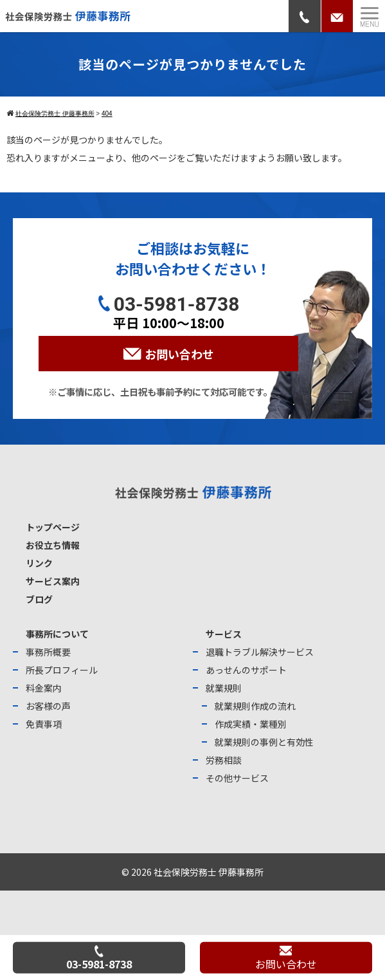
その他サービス (237, 778)
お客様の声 (48, 706)
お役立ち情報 (53, 545)
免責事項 (44, 724)
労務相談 (224, 760)
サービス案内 (53, 581)
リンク (39, 563)
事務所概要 (48, 652)
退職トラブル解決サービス (260, 652)
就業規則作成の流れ (255, 706)
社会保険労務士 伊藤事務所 (209, 872)
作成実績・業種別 (251, 724)
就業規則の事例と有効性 (264, 742)
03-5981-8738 (99, 958)
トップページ (53, 527)
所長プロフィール (62, 670)
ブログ (39, 599)
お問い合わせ (286, 959)
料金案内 (44, 688)
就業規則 (224, 688)
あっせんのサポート (246, 670)
